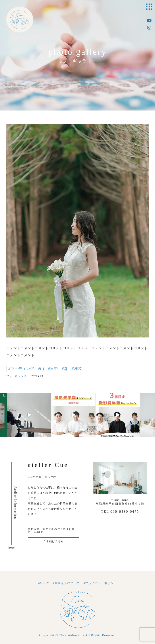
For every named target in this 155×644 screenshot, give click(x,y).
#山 (41, 369)
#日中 (53, 369)
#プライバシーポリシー (100, 583)
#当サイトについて (66, 583)
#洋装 (77, 369)
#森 (65, 369)
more (11, 548)
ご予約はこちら (54, 541)
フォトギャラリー (18, 376)
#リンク (44, 583)
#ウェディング (21, 369)
